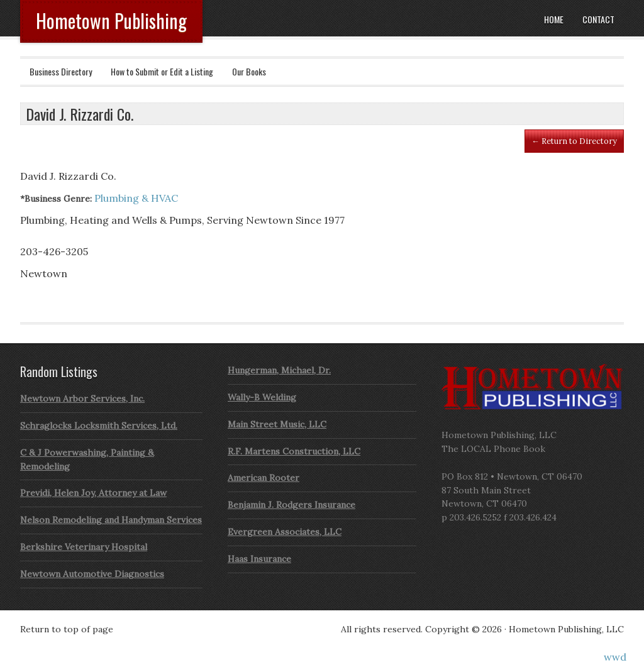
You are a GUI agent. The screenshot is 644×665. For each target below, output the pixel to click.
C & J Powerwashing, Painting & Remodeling (87, 459)
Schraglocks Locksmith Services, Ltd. (99, 426)
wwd (615, 657)
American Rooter (264, 478)
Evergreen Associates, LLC (285, 532)
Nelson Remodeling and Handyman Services (111, 520)
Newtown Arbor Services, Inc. (82, 398)
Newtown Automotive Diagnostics (92, 574)
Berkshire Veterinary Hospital (84, 547)
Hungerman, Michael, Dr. (279, 370)
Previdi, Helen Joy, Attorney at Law (93, 493)
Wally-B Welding (262, 397)
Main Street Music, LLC (277, 424)
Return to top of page (67, 629)
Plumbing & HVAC (136, 198)
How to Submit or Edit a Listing (162, 71)
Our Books (249, 71)
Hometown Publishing (111, 20)
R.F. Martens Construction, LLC (294, 451)
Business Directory (61, 71)
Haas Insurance (259, 559)
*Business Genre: (56, 199)
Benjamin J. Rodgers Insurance (291, 505)
